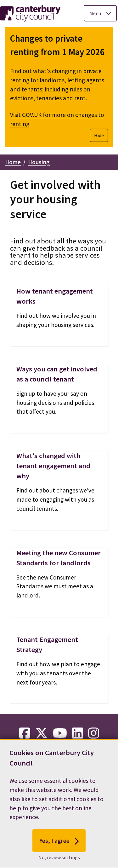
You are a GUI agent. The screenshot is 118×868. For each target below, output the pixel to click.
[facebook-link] (25, 733)
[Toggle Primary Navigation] (100, 13)
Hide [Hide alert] (99, 135)
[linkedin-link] (78, 733)
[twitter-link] (42, 733)
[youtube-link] (60, 733)
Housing (39, 162)
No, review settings (59, 863)
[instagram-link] (94, 733)
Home (13, 162)
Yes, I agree (59, 846)
